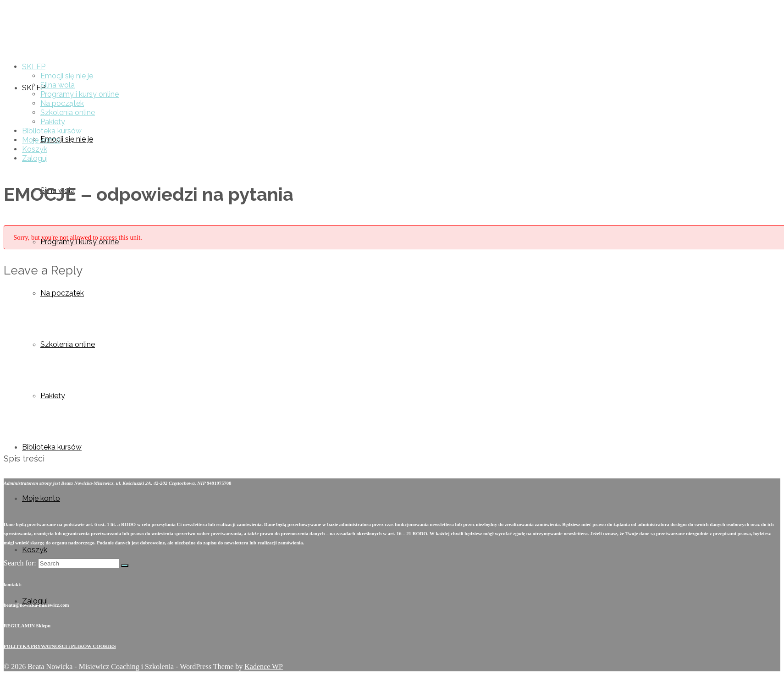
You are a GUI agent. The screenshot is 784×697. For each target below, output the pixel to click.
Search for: (20, 563)
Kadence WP (264, 667)
